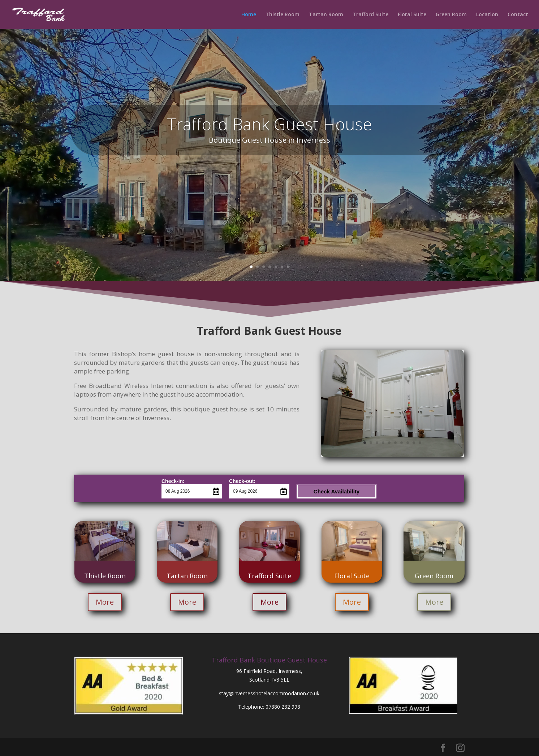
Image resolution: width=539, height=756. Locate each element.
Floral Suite (412, 15)
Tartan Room (326, 15)
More (105, 602)
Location (487, 15)
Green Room (451, 15)
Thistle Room (283, 15)
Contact (518, 15)
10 (420, 443)
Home (249, 15)
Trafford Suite (370, 15)
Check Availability (337, 491)
